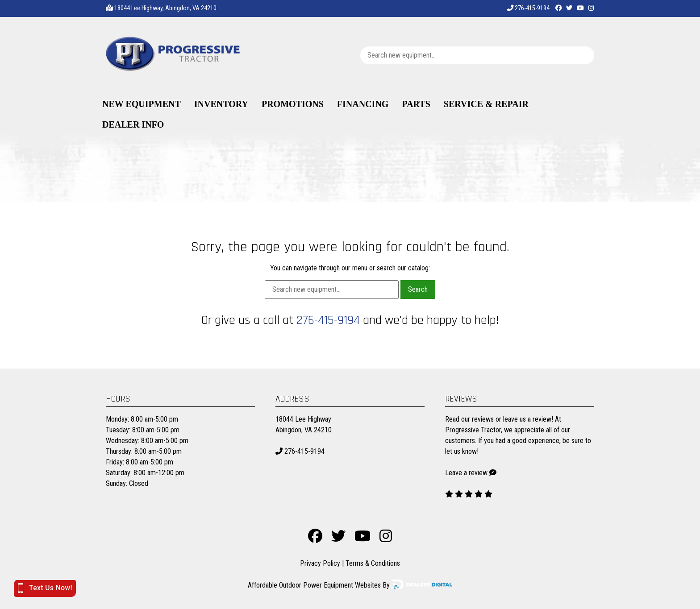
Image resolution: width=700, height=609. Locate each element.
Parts (416, 104)
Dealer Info (133, 124)
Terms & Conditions (373, 563)
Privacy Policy (320, 563)
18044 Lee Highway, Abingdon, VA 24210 (165, 8)
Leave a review (466, 473)
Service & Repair (486, 104)
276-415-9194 (528, 8)
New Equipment (142, 104)
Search (418, 289)
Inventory (221, 104)
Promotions (293, 104)
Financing (363, 104)
